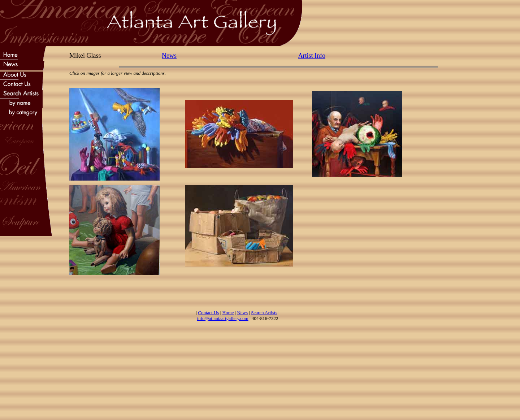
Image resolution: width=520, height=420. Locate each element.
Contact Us (208, 313)
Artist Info (312, 56)
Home (228, 313)
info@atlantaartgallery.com (223, 318)
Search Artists (264, 313)
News (169, 56)
